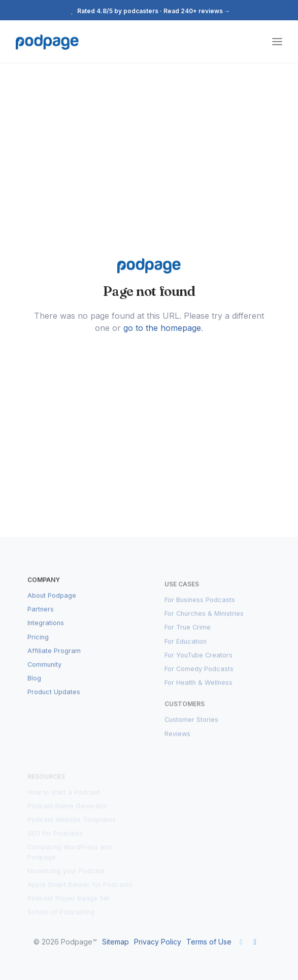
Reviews (177, 740)
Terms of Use (209, 942)
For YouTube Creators (198, 661)
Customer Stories (191, 726)
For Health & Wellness (198, 688)
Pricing (38, 643)
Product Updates (54, 698)
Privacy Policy (158, 942)
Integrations (46, 630)
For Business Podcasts (200, 606)
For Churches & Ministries (204, 619)
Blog (34, 684)
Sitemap (115, 942)
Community (44, 671)
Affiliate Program (54, 657)
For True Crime (188, 634)
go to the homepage (162, 328)
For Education (186, 647)
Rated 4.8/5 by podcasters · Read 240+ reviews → (149, 11)
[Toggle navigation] (277, 42)
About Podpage (52, 602)
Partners (41, 615)
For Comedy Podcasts (199, 675)
